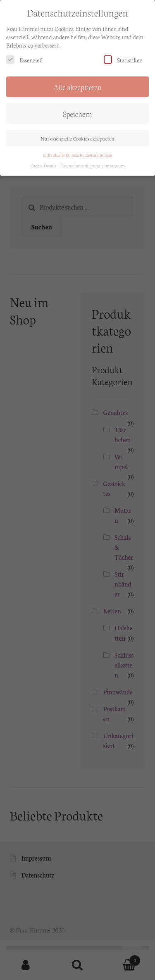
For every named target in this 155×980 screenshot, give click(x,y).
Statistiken (123, 54)
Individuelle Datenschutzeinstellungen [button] (78, 149)
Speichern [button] (77, 108)
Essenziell (24, 54)
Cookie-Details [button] (44, 160)
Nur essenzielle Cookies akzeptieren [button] (77, 132)
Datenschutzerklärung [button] (81, 160)
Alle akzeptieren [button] (77, 81)
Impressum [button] (115, 160)
